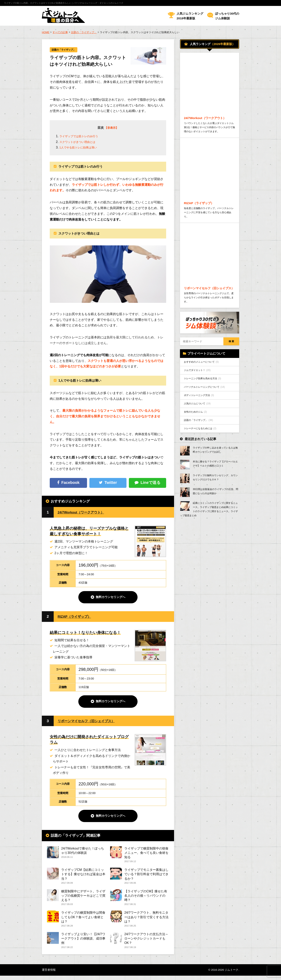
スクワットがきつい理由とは (80, 142)
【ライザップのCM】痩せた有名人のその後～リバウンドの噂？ (146, 898)
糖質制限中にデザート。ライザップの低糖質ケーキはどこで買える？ (83, 898)
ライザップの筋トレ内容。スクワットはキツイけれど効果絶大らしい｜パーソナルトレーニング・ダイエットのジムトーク (64, 3)
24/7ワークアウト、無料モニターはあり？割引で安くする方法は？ (146, 920)
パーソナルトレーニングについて (208, 407)
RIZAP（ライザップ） (76, 617)
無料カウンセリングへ (111, 598)
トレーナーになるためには (203, 452)
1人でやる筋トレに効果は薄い (81, 148)
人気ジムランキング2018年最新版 (190, 16)
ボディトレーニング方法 (201, 416)
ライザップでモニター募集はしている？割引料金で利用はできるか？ (146, 876)
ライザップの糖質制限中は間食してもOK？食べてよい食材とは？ (83, 920)
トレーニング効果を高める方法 (206, 398)
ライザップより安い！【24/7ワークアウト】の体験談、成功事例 (83, 942)
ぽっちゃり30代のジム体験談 (227, 16)
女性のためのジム (197, 434)
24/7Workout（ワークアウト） (84, 513)
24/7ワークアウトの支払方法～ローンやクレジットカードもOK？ (146, 942)
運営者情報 (49, 974)
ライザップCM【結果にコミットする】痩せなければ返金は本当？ (83, 876)
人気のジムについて (199, 425)
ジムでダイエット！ (199, 389)
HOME (46, 32)
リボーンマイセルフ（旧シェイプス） (89, 722)
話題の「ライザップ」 (84, 32)
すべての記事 (60, 32)
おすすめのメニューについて (204, 380)
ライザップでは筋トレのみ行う (81, 137)
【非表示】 (111, 128)
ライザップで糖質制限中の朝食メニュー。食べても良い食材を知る (146, 854)
